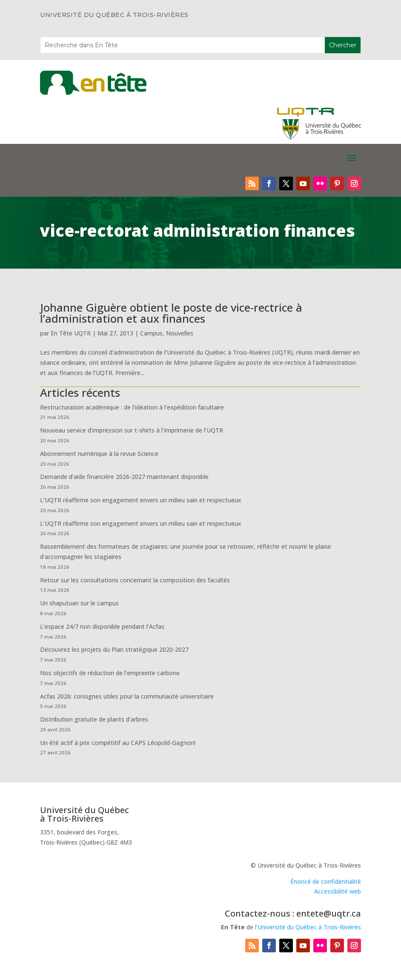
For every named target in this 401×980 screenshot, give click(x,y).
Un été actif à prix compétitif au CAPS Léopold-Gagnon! (118, 743)
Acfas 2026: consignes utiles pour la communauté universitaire (127, 696)
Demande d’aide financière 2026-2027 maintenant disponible (124, 477)
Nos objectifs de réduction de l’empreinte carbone (111, 673)
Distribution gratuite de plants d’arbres (94, 719)
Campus (151, 333)
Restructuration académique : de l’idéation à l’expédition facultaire (132, 407)
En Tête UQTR (71, 333)
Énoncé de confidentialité (326, 881)
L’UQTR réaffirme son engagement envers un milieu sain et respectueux (141, 500)
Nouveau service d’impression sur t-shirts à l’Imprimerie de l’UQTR (132, 430)
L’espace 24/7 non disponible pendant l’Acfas (102, 626)
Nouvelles (180, 333)
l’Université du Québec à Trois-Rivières (308, 927)
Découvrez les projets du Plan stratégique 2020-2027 (114, 649)
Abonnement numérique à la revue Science (99, 454)
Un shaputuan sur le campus (79, 603)
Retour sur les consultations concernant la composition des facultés (135, 580)
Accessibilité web (338, 891)
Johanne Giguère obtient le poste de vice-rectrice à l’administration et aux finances (171, 313)
